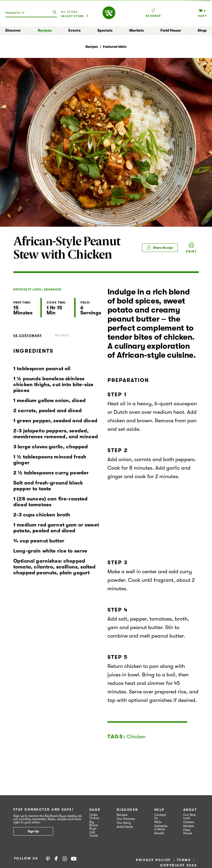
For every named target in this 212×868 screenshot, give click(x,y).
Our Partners (126, 819)
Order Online (94, 816)
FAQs (158, 822)
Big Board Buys (94, 825)
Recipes (45, 30)
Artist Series (125, 827)
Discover (13, 30)
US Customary (28, 336)
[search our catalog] (55, 12)
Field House (171, 30)
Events (74, 30)
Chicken (136, 737)
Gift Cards (94, 834)
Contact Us (160, 816)
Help (159, 810)
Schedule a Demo (161, 828)
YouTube (74, 858)
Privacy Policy (153, 860)
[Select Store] (75, 16)
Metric (62, 336)
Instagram (65, 858)
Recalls (159, 833)
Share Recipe (160, 247)
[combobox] (16, 15)
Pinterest (48, 858)
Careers (189, 822)
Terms (184, 860)
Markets (137, 30)
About (190, 810)
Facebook (56, 858)
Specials (105, 30)
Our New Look (190, 816)
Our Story (124, 823)
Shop (202, 30)
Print (191, 252)
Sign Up (33, 831)
